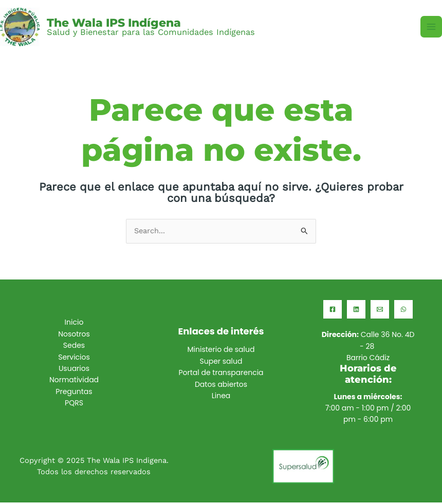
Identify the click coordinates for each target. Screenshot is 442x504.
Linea (221, 397)
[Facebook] (333, 311)
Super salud (221, 363)
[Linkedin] (356, 311)
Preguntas (74, 393)
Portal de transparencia (221, 374)
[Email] (380, 311)
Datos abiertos (221, 386)
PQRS (74, 404)
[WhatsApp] (403, 311)
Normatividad (74, 382)
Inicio (74, 324)
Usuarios (74, 370)
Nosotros (74, 335)
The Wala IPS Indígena (120, 23)
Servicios (74, 359)
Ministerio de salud (221, 351)
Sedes (74, 347)
